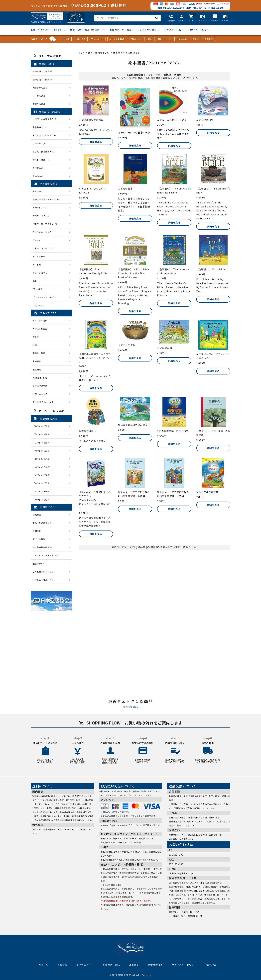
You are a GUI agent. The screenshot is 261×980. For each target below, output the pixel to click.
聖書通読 (37, 369)
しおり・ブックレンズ (43, 248)
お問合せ (37, 531)
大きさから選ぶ (40, 88)
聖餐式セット (136, 39)
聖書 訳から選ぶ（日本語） (47, 30)
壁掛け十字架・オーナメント (46, 199)
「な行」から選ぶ (42, 459)
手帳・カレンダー (41, 394)
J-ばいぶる (80, 39)
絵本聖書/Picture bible (126, 53)
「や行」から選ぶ (42, 483)
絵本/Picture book (99, 53)
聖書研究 (37, 361)
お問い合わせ (213, 965)
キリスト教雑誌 (117, 39)
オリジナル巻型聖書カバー (45, 119)
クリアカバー (39, 168)
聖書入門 (209, 39)
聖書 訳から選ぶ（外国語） (86, 30)
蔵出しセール (164, 39)
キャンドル (38, 191)
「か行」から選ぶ (42, 434)
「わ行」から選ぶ (42, 499)
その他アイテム (172, 30)
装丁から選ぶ (39, 96)
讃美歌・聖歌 (39, 353)
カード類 (37, 265)
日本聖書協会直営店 (42, 547)
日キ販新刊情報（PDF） (44, 580)
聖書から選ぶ (39, 104)
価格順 (167, 75)
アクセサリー (97, 39)
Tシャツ (36, 240)
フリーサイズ (39, 143)
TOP (81, 53)
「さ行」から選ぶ (42, 442)
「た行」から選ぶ (42, 451)
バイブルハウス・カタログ (45, 555)
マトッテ (65, 39)
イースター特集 (40, 320)
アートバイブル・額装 (43, 402)
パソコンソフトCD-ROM (44, 297)
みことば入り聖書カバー (44, 135)
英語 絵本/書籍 (40, 378)
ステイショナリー (41, 273)
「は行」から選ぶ (42, 467)
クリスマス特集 (40, 386)
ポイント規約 (39, 539)
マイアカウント (85, 965)
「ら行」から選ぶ (42, 491)
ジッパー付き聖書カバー (44, 152)
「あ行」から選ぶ (42, 426)
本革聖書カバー (40, 127)
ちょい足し (182, 39)
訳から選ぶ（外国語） (43, 79)
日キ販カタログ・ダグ (43, 572)
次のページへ (190, 78)
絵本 (150, 39)
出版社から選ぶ (197, 30)
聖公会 (196, 39)
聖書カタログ (39, 564)
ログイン (43, 965)
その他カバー (39, 176)
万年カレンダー (40, 208)
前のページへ (119, 78)
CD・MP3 (37, 289)
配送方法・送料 (111, 965)
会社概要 (37, 515)
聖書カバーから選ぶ (121, 30)
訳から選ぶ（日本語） (43, 71)
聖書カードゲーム (41, 216)
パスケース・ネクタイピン (45, 224)
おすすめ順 (154, 75)
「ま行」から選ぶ (42, 475)
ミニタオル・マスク (42, 232)
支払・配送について (42, 523)
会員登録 (62, 965)
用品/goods (39, 305)
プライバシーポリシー (184, 965)
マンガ (36, 337)
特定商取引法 (155, 965)
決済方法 (134, 965)
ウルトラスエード (41, 160)
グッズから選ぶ (148, 30)
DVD (35, 281)
